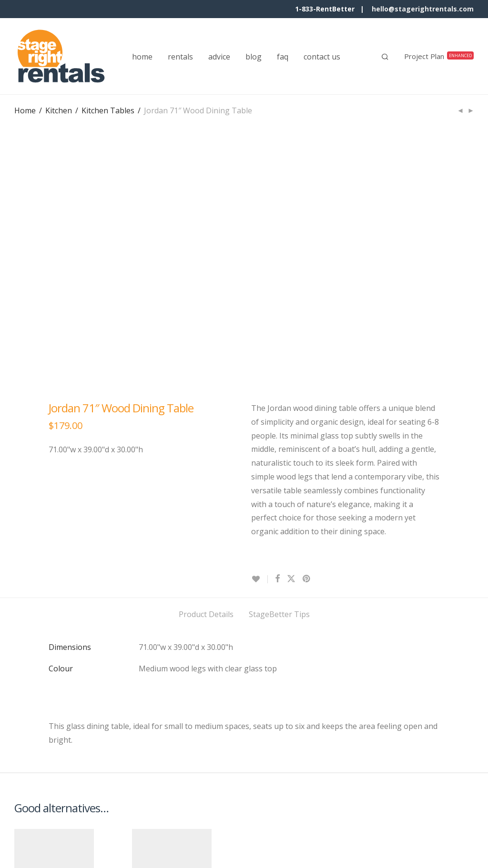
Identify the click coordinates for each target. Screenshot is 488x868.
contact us (322, 57)
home (142, 57)
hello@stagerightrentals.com (423, 9)
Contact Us (34, 842)
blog (254, 57)
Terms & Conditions (99, 842)
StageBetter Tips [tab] (279, 391)
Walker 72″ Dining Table (40, 722)
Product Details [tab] (206, 391)
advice (219, 57)
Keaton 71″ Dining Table (158, 722)
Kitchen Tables (108, 110)
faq (283, 57)
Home (25, 110)
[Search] (385, 57)
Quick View (34, 777)
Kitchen (59, 110)
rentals (180, 57)
